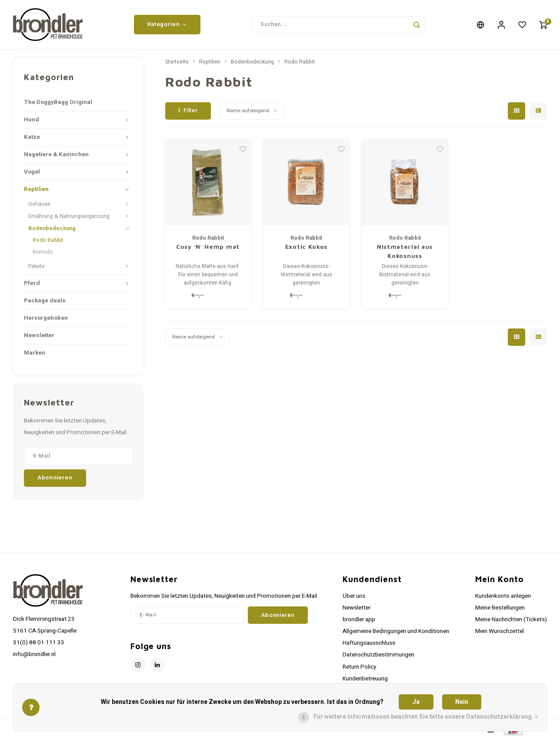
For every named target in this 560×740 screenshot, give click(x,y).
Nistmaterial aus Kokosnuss (405, 252)
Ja (416, 702)
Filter (188, 111)
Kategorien (167, 25)
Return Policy (359, 668)
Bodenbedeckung (52, 229)
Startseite (177, 63)
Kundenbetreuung (365, 680)
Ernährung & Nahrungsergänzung (69, 217)
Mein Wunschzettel (500, 632)
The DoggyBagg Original (58, 103)
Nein (462, 702)
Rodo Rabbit (48, 241)
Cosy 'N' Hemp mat (208, 247)
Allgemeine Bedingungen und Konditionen (396, 632)
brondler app (359, 620)
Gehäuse (39, 205)
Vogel (32, 173)
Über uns (354, 597)
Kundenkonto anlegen (503, 597)
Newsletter (39, 336)
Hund (32, 121)
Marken (35, 354)
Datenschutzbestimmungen (378, 656)
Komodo (43, 253)
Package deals (45, 301)
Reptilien (36, 190)
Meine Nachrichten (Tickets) (511, 620)
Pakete (37, 267)
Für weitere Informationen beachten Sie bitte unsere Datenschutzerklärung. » (426, 717)
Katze (32, 138)
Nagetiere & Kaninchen (56, 155)
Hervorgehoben (46, 319)
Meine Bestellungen (500, 609)
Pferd (32, 284)
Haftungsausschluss (369, 644)
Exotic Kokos (306, 247)
